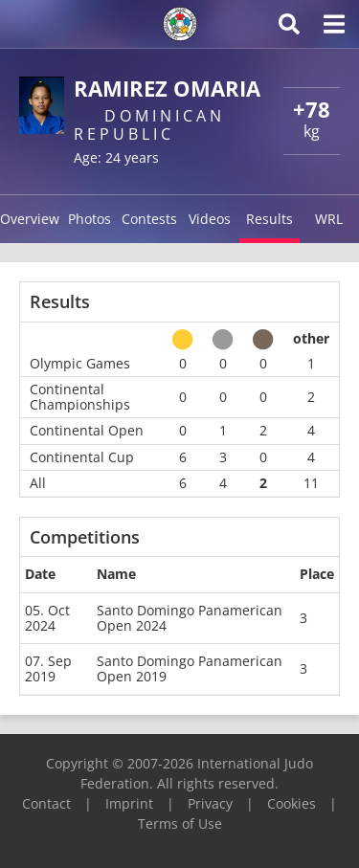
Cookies (292, 803)
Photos (90, 219)
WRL (329, 219)
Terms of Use (180, 823)
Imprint (129, 803)
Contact (46, 803)
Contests (149, 219)
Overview (30, 219)
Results (269, 219)
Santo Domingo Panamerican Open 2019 (190, 668)
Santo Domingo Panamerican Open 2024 (190, 618)
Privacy (210, 803)
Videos (210, 219)
